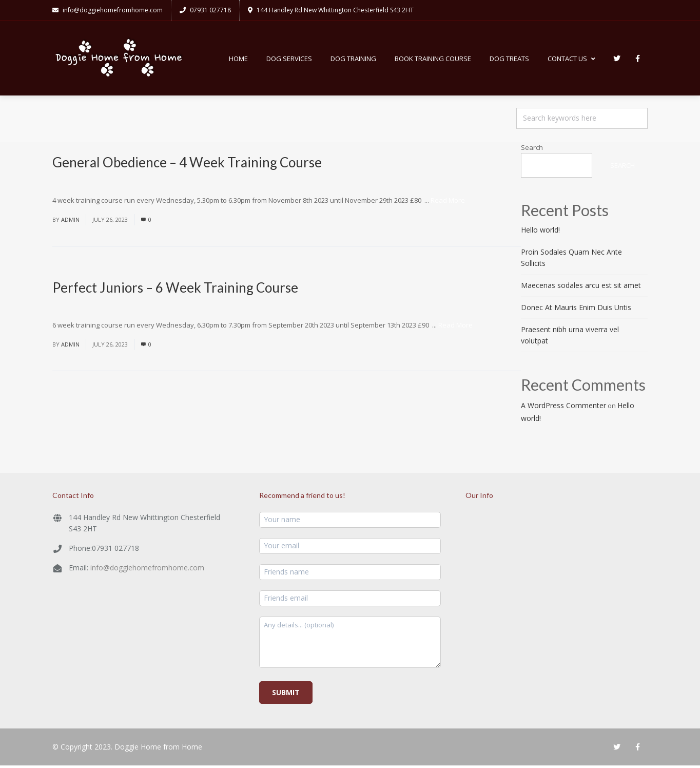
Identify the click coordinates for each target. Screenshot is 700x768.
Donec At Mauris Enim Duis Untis (576, 310)
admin (70, 222)
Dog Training (353, 60)
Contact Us (571, 60)
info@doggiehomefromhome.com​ (108, 10)
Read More (448, 202)
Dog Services (289, 60)
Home (238, 60)
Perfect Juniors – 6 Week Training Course (175, 290)
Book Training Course (433, 60)
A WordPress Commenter (563, 408)
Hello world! (540, 232)
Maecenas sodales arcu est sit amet (581, 288)
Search (532, 150)
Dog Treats (509, 60)
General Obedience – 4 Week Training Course (187, 165)
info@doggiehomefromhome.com (147, 570)
